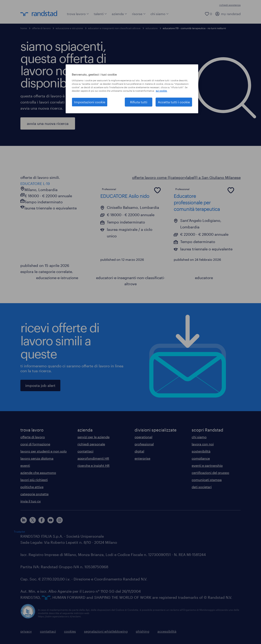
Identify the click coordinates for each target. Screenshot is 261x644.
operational (143, 437)
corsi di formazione (35, 444)
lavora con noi (203, 444)
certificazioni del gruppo (210, 473)
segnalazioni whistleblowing (106, 631)
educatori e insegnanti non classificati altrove (114, 28)
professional (144, 444)
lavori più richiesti (34, 480)
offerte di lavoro (41, 28)
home (24, 28)
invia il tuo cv (31, 501)
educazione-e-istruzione (57, 278)
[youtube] (51, 520)
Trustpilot (19, 532)
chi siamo (160, 14)
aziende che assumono (38, 473)
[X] (33, 520)
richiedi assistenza (230, 5)
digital (139, 451)
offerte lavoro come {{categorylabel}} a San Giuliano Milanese (186, 177)
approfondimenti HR (93, 458)
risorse (139, 14)
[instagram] (60, 520)
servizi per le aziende (93, 437)
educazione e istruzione (69, 28)
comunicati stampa (207, 480)
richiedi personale (91, 444)
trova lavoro (78, 14)
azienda (119, 14)
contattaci (85, 451)
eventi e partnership (207, 465)
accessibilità (167, 631)
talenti (100, 14)
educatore (152, 28)
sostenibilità (201, 451)
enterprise (142, 458)
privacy (26, 631)
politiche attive (32, 487)
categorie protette (34, 494)
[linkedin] (24, 520)
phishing (143, 631)
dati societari (202, 487)
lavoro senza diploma (37, 458)
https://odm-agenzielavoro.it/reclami (59, 616)
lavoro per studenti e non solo (44, 451)
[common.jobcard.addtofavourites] (157, 190)
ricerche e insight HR (93, 465)
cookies (70, 631)
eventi (25, 465)
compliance (201, 458)
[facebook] (42, 520)
